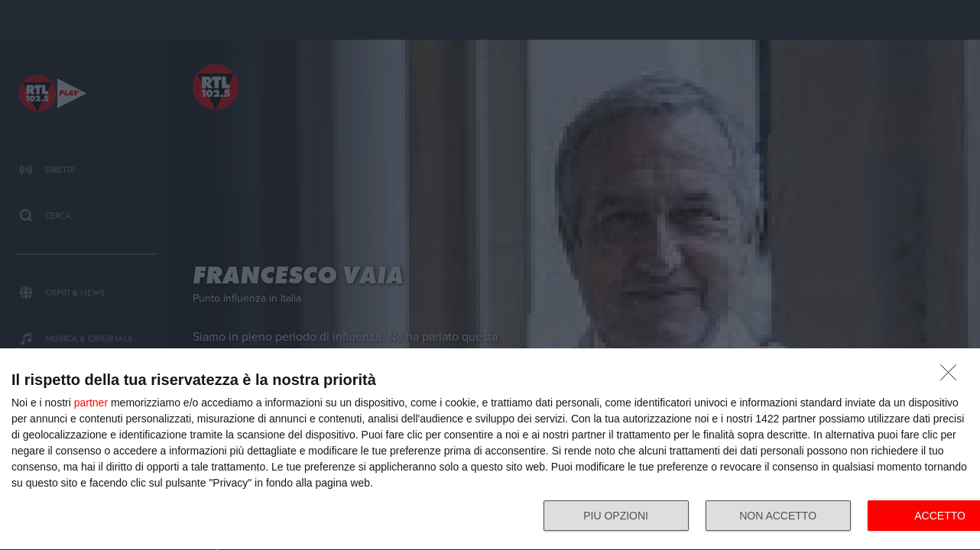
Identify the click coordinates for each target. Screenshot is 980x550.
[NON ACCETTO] (952, 377)
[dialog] (490, 450)
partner (91, 403)
